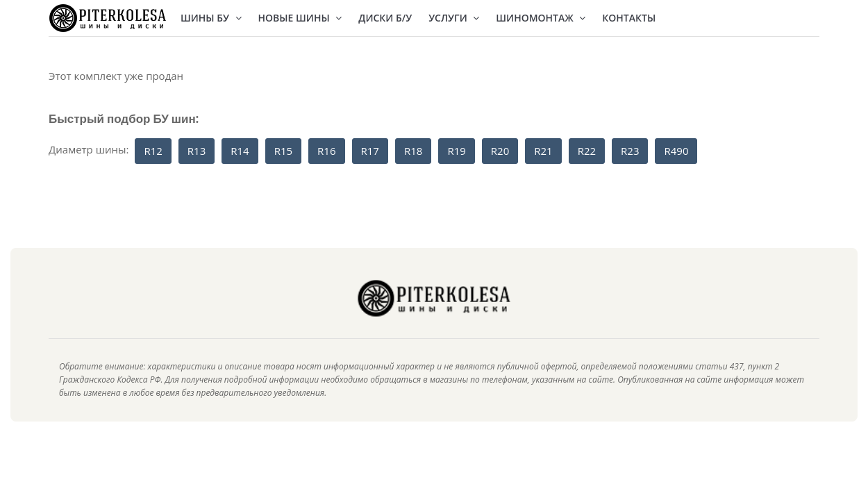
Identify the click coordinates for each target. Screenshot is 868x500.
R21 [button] (543, 151)
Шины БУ (211, 18)
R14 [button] (240, 151)
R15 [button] (283, 151)
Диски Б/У (385, 18)
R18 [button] (413, 151)
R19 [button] (456, 151)
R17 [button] (370, 151)
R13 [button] (197, 151)
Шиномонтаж (541, 18)
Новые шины (300, 18)
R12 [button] (153, 151)
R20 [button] (500, 151)
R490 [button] (676, 151)
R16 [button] (326, 151)
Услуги (454, 18)
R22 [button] (587, 151)
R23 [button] (630, 151)
